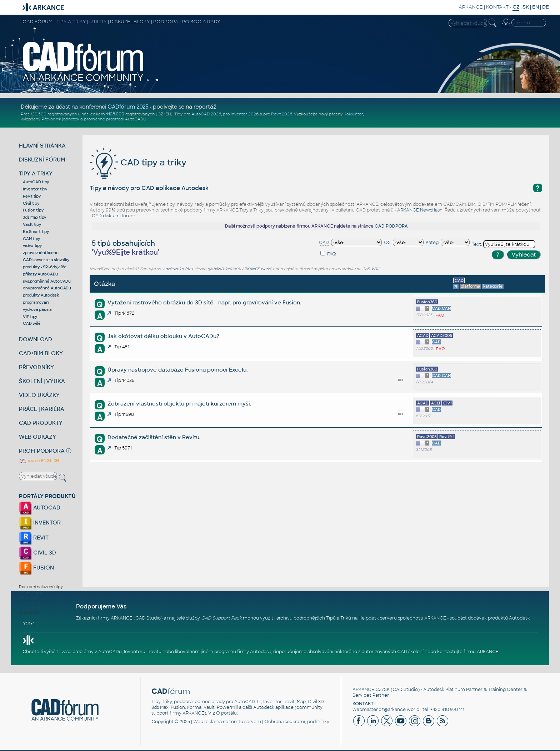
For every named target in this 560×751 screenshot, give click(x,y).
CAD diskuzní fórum (114, 216)
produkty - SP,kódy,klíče (45, 267)
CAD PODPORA (391, 226)
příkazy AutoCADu (40, 274)
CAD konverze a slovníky (46, 260)
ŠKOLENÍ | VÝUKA (42, 381)
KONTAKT (497, 7)
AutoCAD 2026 (206, 114)
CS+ (28, 624)
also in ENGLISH (39, 461)
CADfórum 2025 (128, 107)
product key (32, 607)
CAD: (324, 243)
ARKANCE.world (256, 269)
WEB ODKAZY (37, 437)
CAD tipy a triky (138, 162)
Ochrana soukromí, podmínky (297, 722)
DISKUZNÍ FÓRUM (42, 160)
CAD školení (410, 652)
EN (536, 7)
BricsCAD (29, 612)
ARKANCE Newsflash (420, 210)
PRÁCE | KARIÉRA (42, 409)
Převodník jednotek (60, 119)
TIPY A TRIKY (36, 173)
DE (546, 7)
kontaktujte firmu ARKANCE (468, 652)
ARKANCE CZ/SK (371, 690)
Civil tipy (31, 203)
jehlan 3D (28, 597)
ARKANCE (471, 7)
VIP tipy (30, 317)
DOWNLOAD (36, 339)
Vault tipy (32, 224)
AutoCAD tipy (36, 182)
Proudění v (30, 602)
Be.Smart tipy (36, 232)
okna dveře (31, 592)
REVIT (34, 538)
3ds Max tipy (34, 217)
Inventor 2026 (245, 114)
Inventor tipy (35, 189)
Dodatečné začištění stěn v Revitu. (154, 437)
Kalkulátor (353, 114)
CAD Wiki (371, 269)
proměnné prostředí (104, 119)
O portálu (226, 713)
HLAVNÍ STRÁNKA (42, 146)
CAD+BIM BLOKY (41, 353)
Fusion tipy (33, 210)
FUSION (36, 568)
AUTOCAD (40, 508)
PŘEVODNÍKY (36, 367)
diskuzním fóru (179, 269)
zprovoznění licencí (41, 253)
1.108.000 (115, 114)
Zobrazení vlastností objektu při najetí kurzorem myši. (179, 404)
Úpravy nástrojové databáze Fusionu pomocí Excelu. (177, 370)
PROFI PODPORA (42, 451)
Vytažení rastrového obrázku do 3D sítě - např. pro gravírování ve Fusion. (204, 302)
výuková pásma (37, 309)
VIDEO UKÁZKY (39, 395)
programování (36, 302)
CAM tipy (31, 239)
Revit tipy (32, 196)
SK (526, 7)
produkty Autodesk (41, 295)
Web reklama (207, 722)
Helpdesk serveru (378, 618)
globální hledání (222, 269)
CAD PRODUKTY (41, 423)
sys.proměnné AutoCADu (47, 281)
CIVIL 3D (37, 553)
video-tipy (32, 245)
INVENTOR (40, 523)
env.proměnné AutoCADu (47, 288)
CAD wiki (31, 323)
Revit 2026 (282, 114)
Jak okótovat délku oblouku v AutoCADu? (163, 336)
